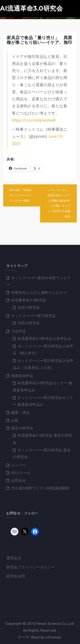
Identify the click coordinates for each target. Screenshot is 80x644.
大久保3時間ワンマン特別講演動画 (40, 488)
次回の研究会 (29, 307)
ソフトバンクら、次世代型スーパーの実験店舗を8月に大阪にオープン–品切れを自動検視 (59, 203)
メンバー (19, 465)
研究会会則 (16, 576)
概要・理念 (20, 413)
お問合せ (19, 480)
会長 (15, 420)
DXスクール (21, 473)
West (35, 637)
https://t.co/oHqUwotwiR (34, 120)
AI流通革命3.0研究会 (31, 9)
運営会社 (14, 558)
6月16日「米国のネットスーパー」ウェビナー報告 (21, 195)
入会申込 (19, 331)
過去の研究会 (22, 428)
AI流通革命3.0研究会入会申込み (44, 338)
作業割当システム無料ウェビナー (39, 293)
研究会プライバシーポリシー (31, 567)
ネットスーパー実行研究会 (33, 316)
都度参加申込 (22, 376)
